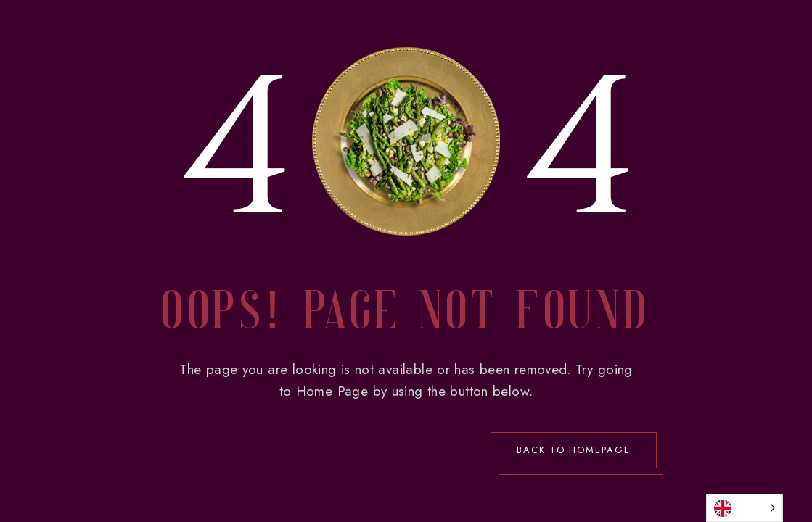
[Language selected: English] (745, 508)
